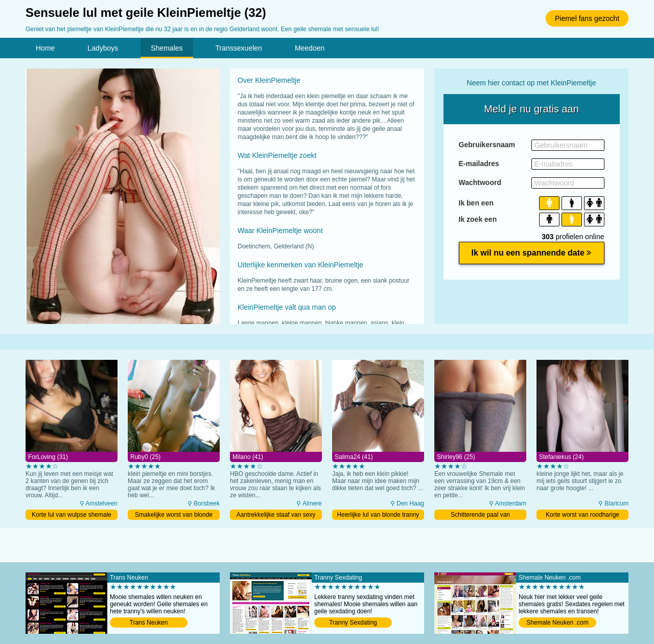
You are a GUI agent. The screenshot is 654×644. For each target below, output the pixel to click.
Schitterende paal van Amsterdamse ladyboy (481, 515)
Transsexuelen (239, 48)
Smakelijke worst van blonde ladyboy (174, 515)
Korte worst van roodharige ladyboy (582, 515)
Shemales (167, 48)
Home (45, 48)
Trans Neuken (149, 623)
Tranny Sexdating (353, 623)
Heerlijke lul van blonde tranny (378, 515)
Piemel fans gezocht (587, 18)
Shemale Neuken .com (557, 623)
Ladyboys (103, 48)
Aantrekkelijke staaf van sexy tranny (276, 515)
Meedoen (310, 48)
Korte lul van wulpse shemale (72, 515)
